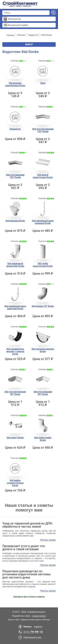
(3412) (33, 632)
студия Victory (39, 616)
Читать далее (48, 540)
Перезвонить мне (32, 637)
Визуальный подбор (18, 25)
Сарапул (38, 627)
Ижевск (28, 627)
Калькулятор (14, 19)
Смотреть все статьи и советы (29, 597)
